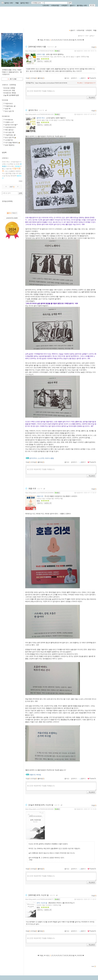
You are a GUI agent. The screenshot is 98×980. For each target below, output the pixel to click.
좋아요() (41, 78)
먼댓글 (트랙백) (7, 201)
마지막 (81, 40)
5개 (87, 36)
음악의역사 (33, 458)
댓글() (94, 47)
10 (70, 40)
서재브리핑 (55, 5)
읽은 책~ (8, 109)
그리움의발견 (15, 162)
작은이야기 (9, 104)
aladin (16, 218)
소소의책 (41, 458)
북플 (17, 3)
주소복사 (80, 83)
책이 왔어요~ (10, 130)
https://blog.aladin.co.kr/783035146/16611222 (39, 114)
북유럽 (17, 166)
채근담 (8, 176)
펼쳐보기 (82, 36)
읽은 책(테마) (10, 145)
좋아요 (67, 78)
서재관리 (65, 5)
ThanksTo (92, 78)
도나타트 (17, 164)
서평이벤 (9, 169)
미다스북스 (11, 166)
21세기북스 (6, 162)
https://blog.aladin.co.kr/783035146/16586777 (39, 899)
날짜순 (92, 36)
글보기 (73, 30)
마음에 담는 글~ (11, 106)
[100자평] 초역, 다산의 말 (39, 895)
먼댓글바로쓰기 (90, 83)
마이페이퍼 (6, 116)
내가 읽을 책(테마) (11, 143)
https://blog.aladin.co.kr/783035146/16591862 (39, 809)
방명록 (4, 152)
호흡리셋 (32, 775)
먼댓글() (34, 78)
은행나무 (15, 173)
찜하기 (83, 78)
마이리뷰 (5, 100)
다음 (74, 40)
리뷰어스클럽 (49, 458)
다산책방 (10, 164)
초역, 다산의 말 (42, 903)
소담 (6, 171)
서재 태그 (5, 158)
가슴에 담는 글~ (11, 135)
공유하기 (74, 78)
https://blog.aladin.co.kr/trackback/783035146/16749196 (51, 83)
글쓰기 (73, 5)
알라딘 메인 (25, 3)
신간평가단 (9, 140)
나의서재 (46, 5)
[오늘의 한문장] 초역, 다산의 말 (41, 805)
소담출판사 (12, 171)
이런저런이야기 (11, 127)
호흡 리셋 (32, 488)
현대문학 (14, 176)
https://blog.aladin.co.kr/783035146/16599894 (39, 493)
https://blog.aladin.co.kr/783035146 (16, 19)
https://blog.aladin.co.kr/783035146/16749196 (39, 51)
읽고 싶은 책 (9, 111)
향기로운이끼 (11, 17)
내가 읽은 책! (10, 132)
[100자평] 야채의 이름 (37, 47)
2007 (11, 187)
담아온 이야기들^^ (11, 125)
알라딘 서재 (9, 3)
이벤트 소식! (9, 122)
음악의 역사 (33, 110)
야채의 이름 (41, 54)
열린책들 (9, 173)
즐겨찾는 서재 (82, 5)
